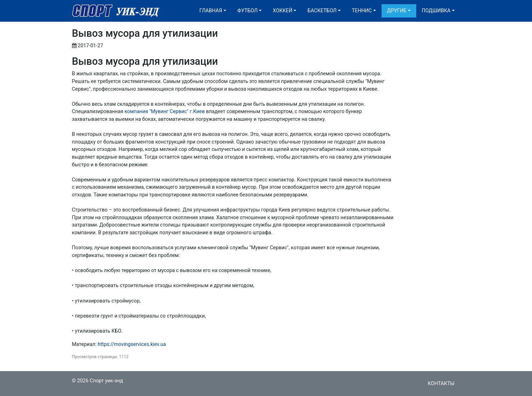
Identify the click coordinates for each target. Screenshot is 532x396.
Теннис (362, 11)
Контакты (441, 384)
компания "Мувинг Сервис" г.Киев (165, 112)
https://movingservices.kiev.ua (132, 344)
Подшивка (436, 11)
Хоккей (283, 11)
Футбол (248, 11)
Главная (211, 11)
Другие (397, 11)
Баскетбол (322, 11)
